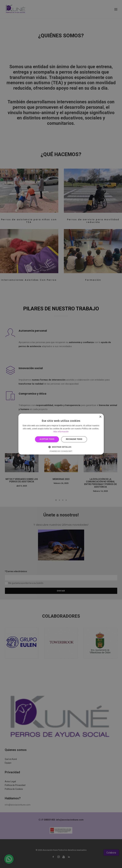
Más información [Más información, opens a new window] (61, 432)
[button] (61, 447)
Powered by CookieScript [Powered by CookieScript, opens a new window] (61, 451)
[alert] (61, 434)
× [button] (100, 417)
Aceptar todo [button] (47, 439)
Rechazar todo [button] (74, 439)
